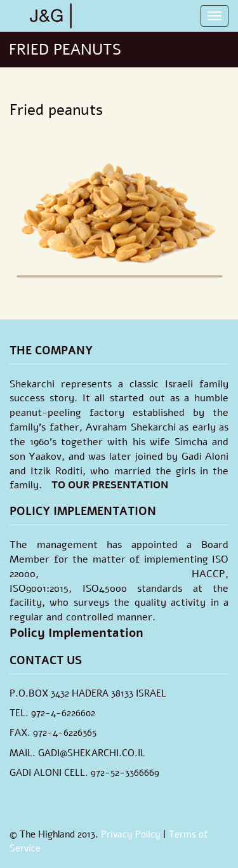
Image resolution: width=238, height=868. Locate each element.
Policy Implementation (76, 633)
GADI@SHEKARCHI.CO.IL (92, 753)
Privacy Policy (131, 834)
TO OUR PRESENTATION (110, 485)
